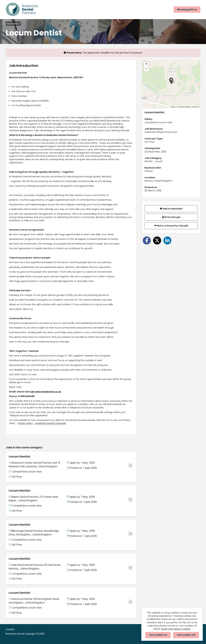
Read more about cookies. (176, 629)
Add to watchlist (171, 209)
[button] (171, 81)
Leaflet (173, 107)
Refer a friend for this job (171, 226)
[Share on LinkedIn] (167, 240)
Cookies (10, 629)
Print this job (171, 217)
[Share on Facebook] (147, 240)
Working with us (187, 9)
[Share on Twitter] (157, 240)
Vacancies (13, 24)
